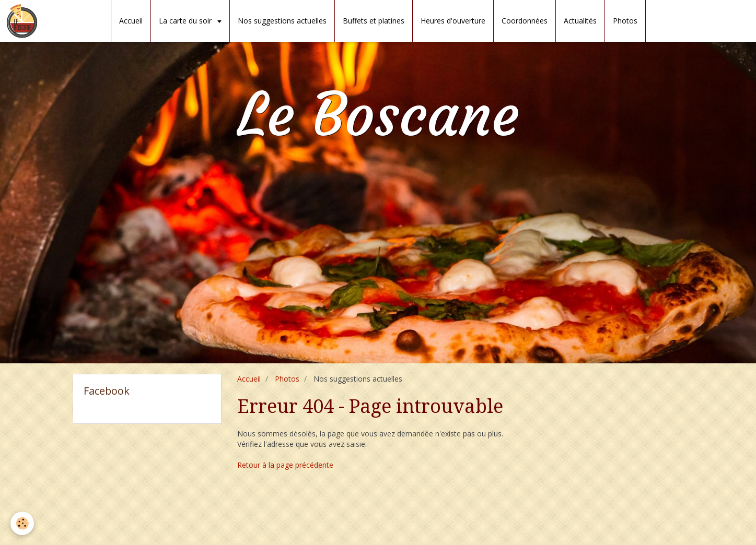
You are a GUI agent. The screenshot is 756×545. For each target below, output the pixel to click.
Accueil (131, 21)
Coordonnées (525, 21)
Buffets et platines (374, 21)
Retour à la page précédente (285, 465)
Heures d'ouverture (453, 21)
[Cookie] (22, 523)
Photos (625, 21)
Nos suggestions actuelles (282, 21)
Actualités (580, 21)
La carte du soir (186, 21)
